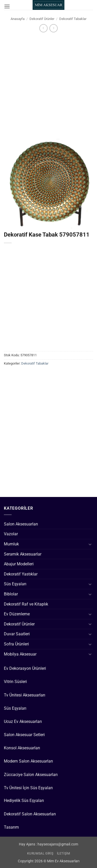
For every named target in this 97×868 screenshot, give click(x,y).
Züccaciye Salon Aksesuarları (31, 775)
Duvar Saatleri (17, 634)
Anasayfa (18, 19)
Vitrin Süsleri (15, 682)
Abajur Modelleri (19, 564)
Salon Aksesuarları (21, 524)
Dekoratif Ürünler (42, 19)
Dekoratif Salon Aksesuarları (30, 814)
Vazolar (11, 534)
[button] (7, 6)
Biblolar (11, 594)
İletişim (64, 853)
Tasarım (11, 827)
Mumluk (11, 544)
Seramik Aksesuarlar (23, 554)
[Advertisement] (48, 84)
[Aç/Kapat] (90, 544)
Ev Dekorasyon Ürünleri (25, 668)
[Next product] (43, 28)
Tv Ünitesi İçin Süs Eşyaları (28, 788)
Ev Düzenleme (17, 614)
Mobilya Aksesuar (20, 654)
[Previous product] (53, 28)
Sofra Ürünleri (16, 644)
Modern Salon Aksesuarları (28, 761)
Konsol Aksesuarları (22, 748)
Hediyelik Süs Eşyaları (24, 801)
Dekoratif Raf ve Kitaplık (26, 604)
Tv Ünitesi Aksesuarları (25, 695)
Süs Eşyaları (15, 584)
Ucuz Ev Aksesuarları (23, 721)
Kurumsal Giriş (40, 853)
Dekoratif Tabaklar (73, 19)
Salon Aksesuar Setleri (24, 735)
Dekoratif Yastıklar (21, 574)
